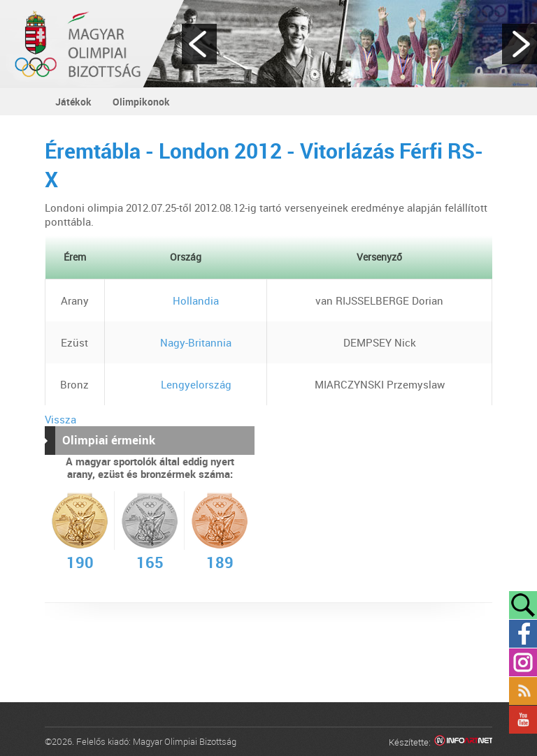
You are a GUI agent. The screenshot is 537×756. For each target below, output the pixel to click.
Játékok (73, 102)
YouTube (523, 720)
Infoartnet (463, 742)
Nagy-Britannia (186, 342)
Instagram (523, 662)
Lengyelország (186, 384)
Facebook (523, 634)
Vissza (60, 419)
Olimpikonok (141, 102)
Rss (523, 691)
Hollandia (186, 300)
